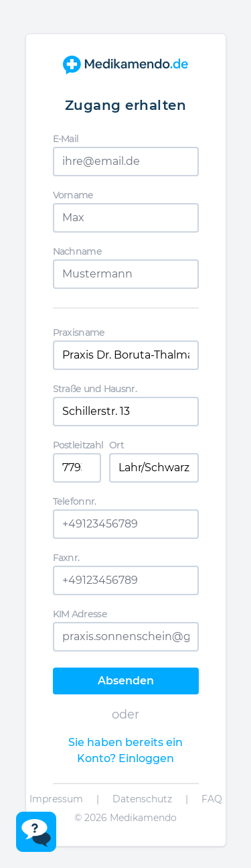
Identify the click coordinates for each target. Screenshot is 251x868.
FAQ (212, 799)
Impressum (56, 799)
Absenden (126, 681)
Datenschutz (142, 799)
